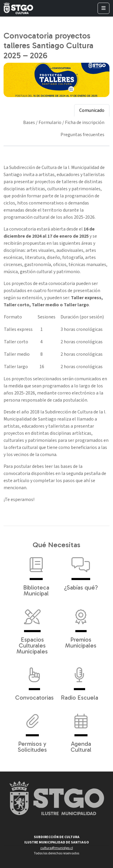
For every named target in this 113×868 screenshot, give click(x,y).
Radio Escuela (79, 681)
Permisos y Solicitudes (32, 730)
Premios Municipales (81, 626)
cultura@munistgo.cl (57, 848)
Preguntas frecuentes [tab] (82, 135)
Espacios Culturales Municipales (32, 629)
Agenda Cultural (81, 730)
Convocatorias (34, 681)
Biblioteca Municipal (36, 574)
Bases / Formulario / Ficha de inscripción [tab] (64, 123)
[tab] (82, 143)
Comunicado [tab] (92, 110)
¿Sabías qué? (81, 571)
